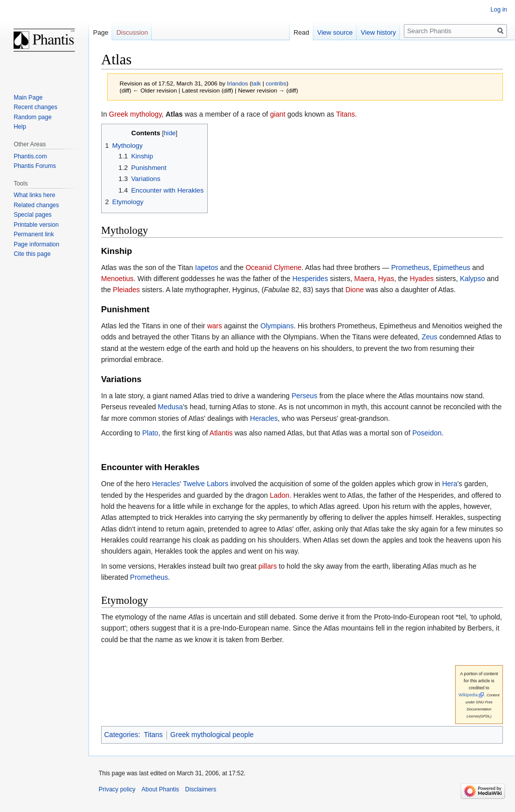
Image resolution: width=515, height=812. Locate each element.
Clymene (287, 267)
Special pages (32, 215)
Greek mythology (136, 114)
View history (378, 32)
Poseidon (427, 433)
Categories (121, 735)
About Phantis (160, 789)
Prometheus (410, 267)
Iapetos (207, 267)
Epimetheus (452, 267)
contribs (276, 83)
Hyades (422, 279)
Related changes (36, 205)
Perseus (305, 396)
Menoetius (117, 279)
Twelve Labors (206, 484)
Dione (355, 290)
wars (215, 326)
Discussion (132, 32)
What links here (34, 195)
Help (20, 127)
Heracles (264, 418)
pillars (268, 566)
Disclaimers (201, 789)
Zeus (429, 337)
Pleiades (126, 290)
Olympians (277, 326)
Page (101, 32)
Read (302, 32)
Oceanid (259, 267)
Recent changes (35, 107)
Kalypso (472, 279)
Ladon (279, 495)
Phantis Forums (35, 166)
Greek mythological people (212, 735)
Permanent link (34, 234)
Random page (32, 117)
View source (335, 32)
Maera (364, 279)
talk (256, 83)
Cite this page (32, 254)
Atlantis (221, 433)
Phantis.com (30, 156)
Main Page (28, 98)
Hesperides (310, 279)
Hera (450, 484)
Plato (150, 433)
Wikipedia (468, 695)
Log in (499, 10)
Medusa (170, 407)
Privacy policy (117, 789)
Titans (346, 114)
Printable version (36, 225)
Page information (36, 244)
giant (278, 114)
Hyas (386, 279)
